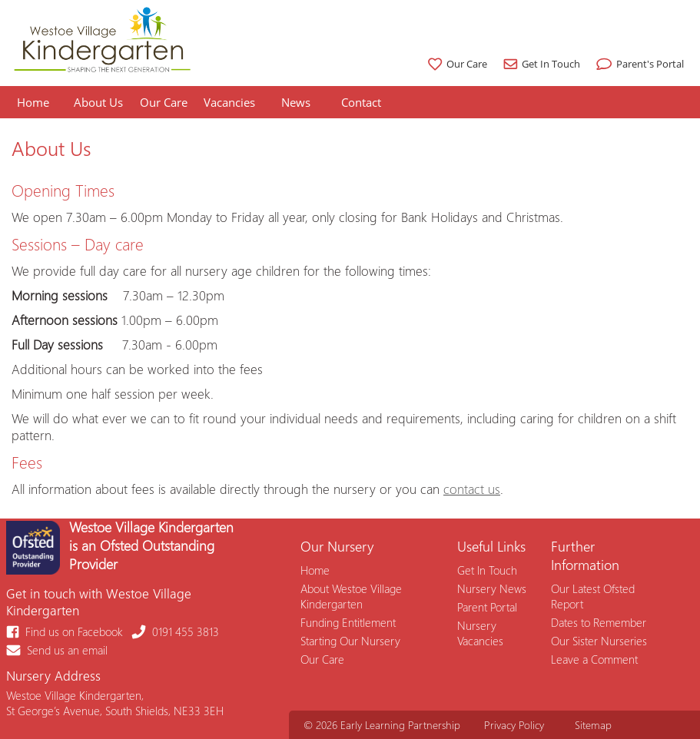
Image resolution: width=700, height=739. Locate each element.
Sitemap (593, 725)
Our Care (455, 64)
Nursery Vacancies (480, 633)
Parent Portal (487, 607)
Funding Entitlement (348, 622)
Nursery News (492, 588)
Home (33, 102)
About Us (98, 102)
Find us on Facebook (65, 631)
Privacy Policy (514, 725)
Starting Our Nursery (350, 641)
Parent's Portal (638, 64)
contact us (472, 489)
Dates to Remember (599, 622)
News (296, 102)
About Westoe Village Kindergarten (351, 596)
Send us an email (58, 650)
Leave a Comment (594, 659)
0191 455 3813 (176, 631)
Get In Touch (540, 64)
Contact (361, 102)
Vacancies (229, 102)
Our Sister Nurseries (599, 641)
